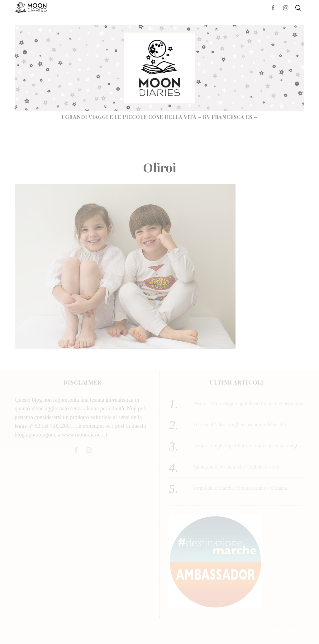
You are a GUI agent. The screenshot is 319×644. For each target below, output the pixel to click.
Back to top (287, 631)
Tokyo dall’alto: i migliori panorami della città (239, 425)
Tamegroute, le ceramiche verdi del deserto (236, 467)
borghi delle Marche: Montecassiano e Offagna (240, 488)
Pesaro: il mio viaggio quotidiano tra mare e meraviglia (248, 403)
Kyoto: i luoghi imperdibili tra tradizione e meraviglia (247, 446)
